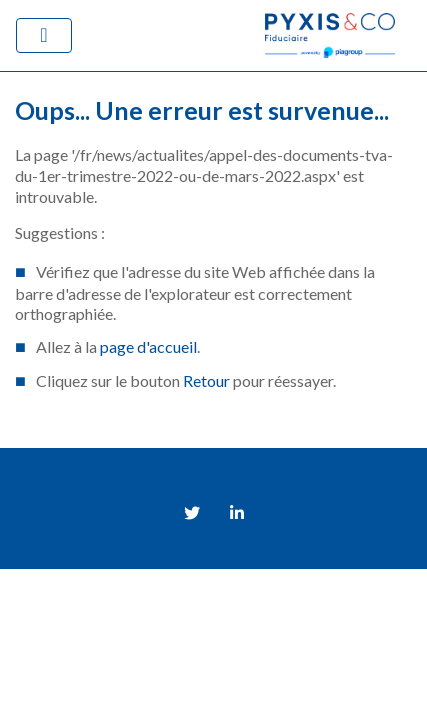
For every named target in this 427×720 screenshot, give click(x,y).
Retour (206, 380)
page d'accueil (148, 346)
